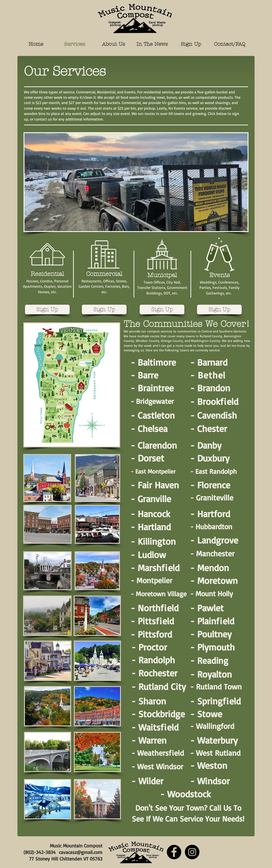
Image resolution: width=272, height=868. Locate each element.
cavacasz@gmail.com (81, 852)
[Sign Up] (47, 309)
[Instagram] (192, 852)
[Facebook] (174, 852)
